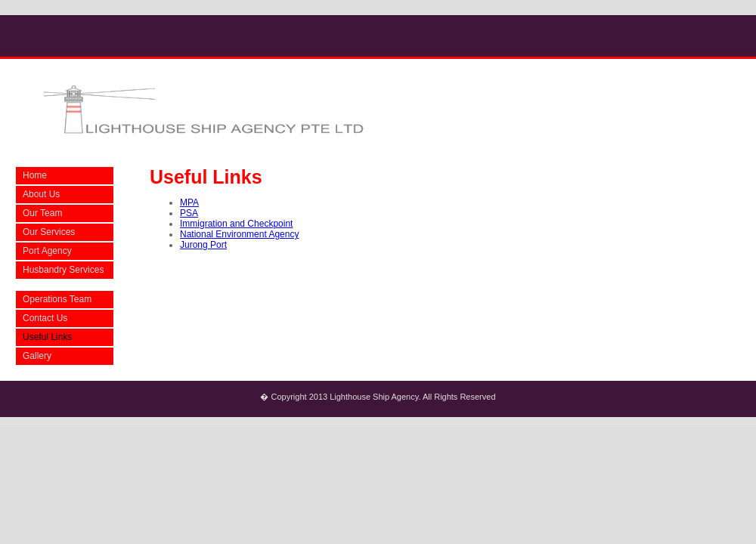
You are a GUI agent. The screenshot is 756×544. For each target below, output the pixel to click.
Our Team (42, 213)
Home (35, 175)
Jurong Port (203, 245)
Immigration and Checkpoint (236, 224)
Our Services (49, 232)
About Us (41, 194)
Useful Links (47, 337)
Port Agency (47, 251)
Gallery (37, 356)
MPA (189, 202)
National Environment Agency (239, 234)
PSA (189, 213)
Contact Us (45, 318)
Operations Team (57, 299)
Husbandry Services (63, 270)
